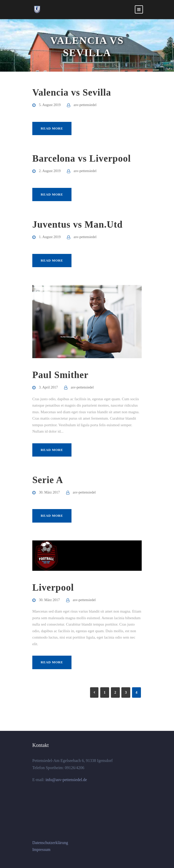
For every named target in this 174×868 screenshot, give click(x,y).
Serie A (48, 480)
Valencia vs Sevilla (72, 92)
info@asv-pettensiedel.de (66, 780)
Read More (52, 128)
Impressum (41, 850)
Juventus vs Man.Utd (77, 224)
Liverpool (53, 587)
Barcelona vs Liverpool (82, 158)
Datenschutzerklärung (50, 843)
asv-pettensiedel (85, 105)
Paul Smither (60, 375)
